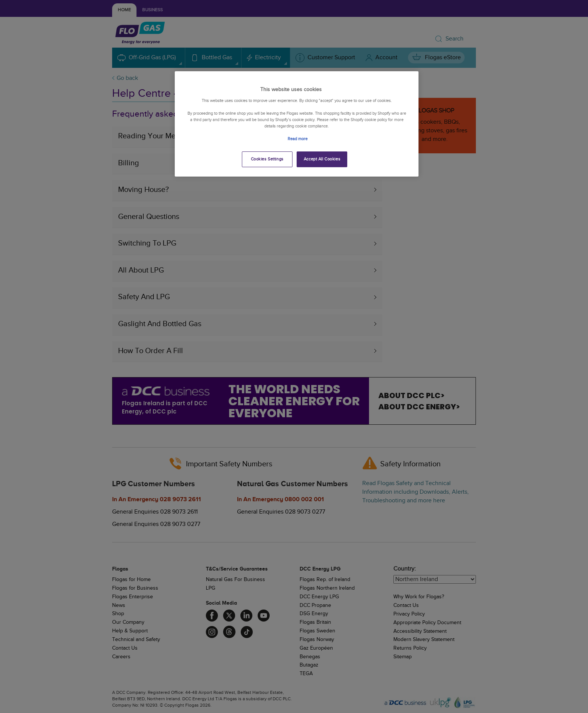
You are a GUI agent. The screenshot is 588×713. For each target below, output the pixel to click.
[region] (297, 124)
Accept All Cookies (322, 159)
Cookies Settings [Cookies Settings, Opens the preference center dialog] (267, 159)
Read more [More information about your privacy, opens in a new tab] (298, 139)
